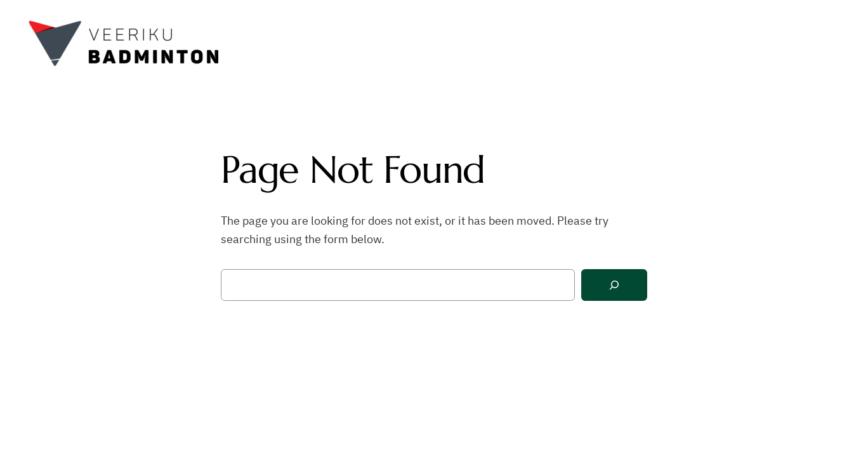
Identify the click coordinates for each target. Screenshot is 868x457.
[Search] (614, 285)
